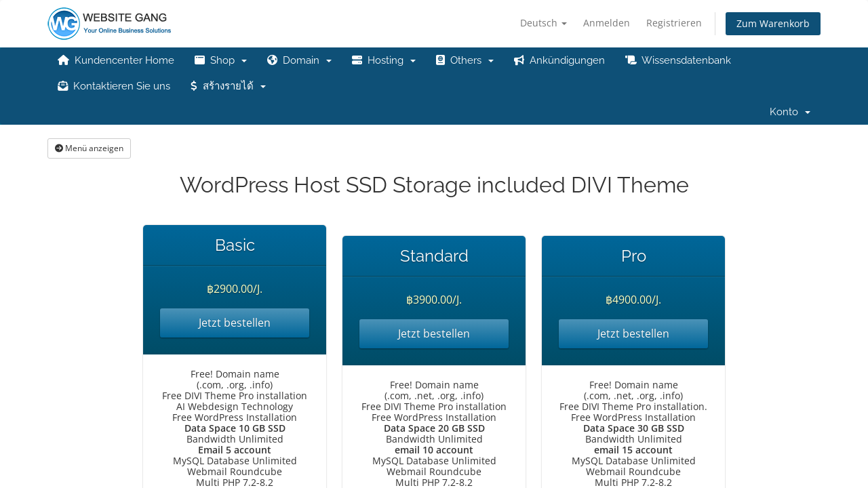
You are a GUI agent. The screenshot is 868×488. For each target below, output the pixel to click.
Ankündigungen (559, 60)
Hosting (384, 60)
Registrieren (674, 23)
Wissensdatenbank (678, 60)
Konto (790, 112)
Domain (299, 60)
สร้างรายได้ (228, 86)
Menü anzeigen (89, 148)
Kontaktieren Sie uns (114, 86)
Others (465, 60)
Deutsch (544, 23)
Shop (221, 60)
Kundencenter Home (116, 60)
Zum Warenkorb (773, 23)
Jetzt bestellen (235, 323)
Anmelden (607, 23)
